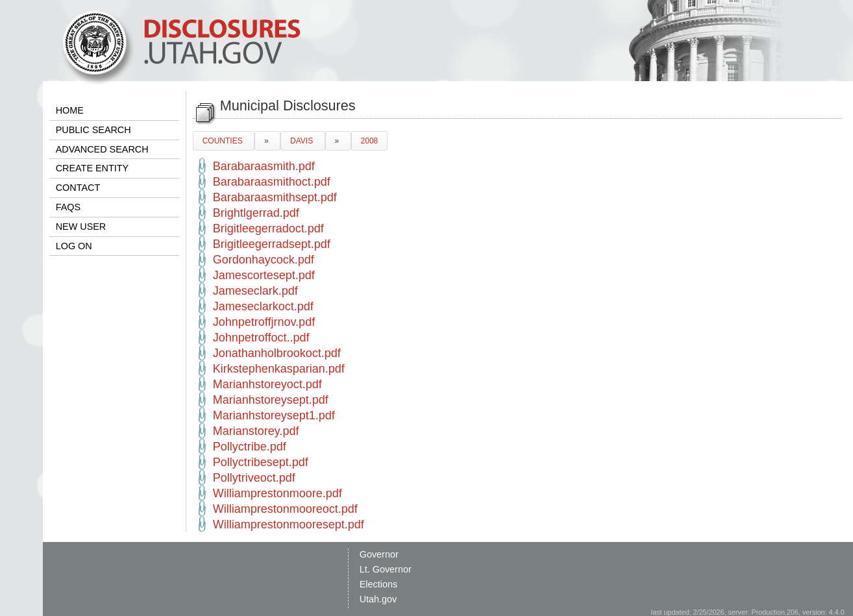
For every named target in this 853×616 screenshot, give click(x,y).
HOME (70, 110)
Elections (378, 584)
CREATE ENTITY (92, 168)
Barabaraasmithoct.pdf (272, 182)
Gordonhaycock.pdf (264, 260)
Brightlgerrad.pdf (256, 213)
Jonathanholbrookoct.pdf (277, 353)
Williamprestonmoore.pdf (278, 493)
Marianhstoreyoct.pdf (267, 384)
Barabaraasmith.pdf (264, 166)
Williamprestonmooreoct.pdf (285, 509)
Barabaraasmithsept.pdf (275, 197)
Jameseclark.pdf (255, 291)
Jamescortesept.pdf (264, 275)
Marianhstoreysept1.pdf (274, 415)
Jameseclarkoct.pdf (263, 306)
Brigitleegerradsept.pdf (272, 244)
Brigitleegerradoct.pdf (268, 228)
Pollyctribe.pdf (250, 447)
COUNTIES (224, 141)
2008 (370, 141)
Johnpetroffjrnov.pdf (264, 322)
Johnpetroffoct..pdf (261, 338)
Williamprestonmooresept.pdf (289, 524)
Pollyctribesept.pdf (261, 462)
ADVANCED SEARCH (102, 149)
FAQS (68, 207)
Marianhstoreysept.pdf (271, 400)
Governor (379, 554)
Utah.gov (378, 599)
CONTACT (78, 188)
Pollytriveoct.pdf (254, 478)
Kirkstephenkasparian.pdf (279, 369)
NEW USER (81, 227)
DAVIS (303, 141)
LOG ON (74, 246)
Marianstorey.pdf (256, 431)
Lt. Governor (386, 569)
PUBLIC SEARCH (93, 130)
